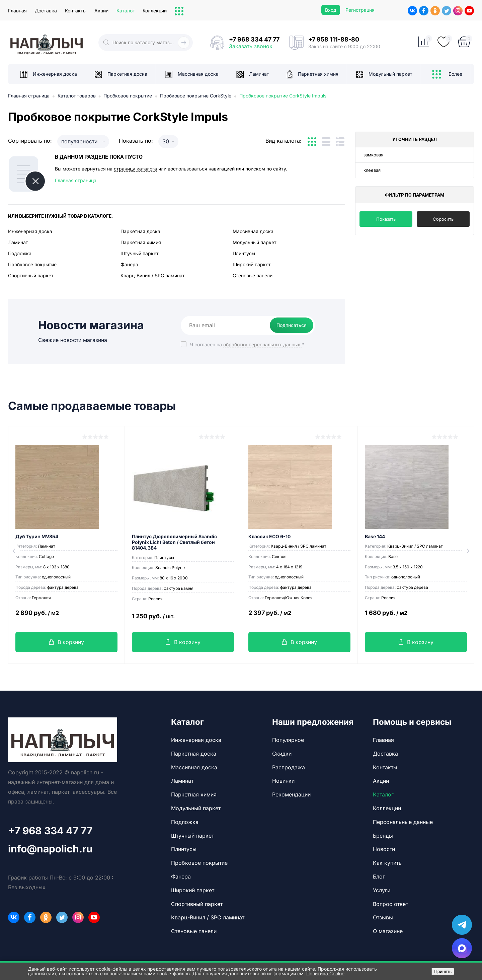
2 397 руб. (299, 617)
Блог (379, 877)
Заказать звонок (251, 46)
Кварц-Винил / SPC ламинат (153, 275)
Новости (384, 849)
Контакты (76, 11)
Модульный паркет (255, 242)
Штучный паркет (140, 253)
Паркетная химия (141, 242)
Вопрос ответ (390, 904)
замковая (373, 155)
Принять (443, 971)
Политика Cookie (325, 973)
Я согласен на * (247, 344)
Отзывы (383, 917)
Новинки (283, 781)
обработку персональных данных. (262, 344)
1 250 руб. (183, 620)
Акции (101, 11)
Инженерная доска (30, 231)
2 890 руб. (66, 617)
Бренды (383, 836)
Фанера (129, 264)
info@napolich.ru (50, 849)
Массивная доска (253, 231)
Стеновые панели (253, 275)
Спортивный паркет (31, 275)
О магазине (388, 931)
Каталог (126, 11)
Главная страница (76, 180)
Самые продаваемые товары (92, 406)
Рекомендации (291, 794)
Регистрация (360, 10)
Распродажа (289, 767)
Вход (331, 10)
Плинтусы (244, 253)
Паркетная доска (140, 231)
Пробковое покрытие (32, 264)
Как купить (387, 863)
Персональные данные (403, 822)
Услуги (382, 890)
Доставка (46, 11)
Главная (17, 11)
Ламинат (18, 242)
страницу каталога (135, 169)
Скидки (282, 754)
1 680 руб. (416, 617)
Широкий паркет (252, 264)
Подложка (20, 253)
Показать (386, 219)
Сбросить (443, 219)
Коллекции (155, 11)
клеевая (372, 170)
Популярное (288, 740)
